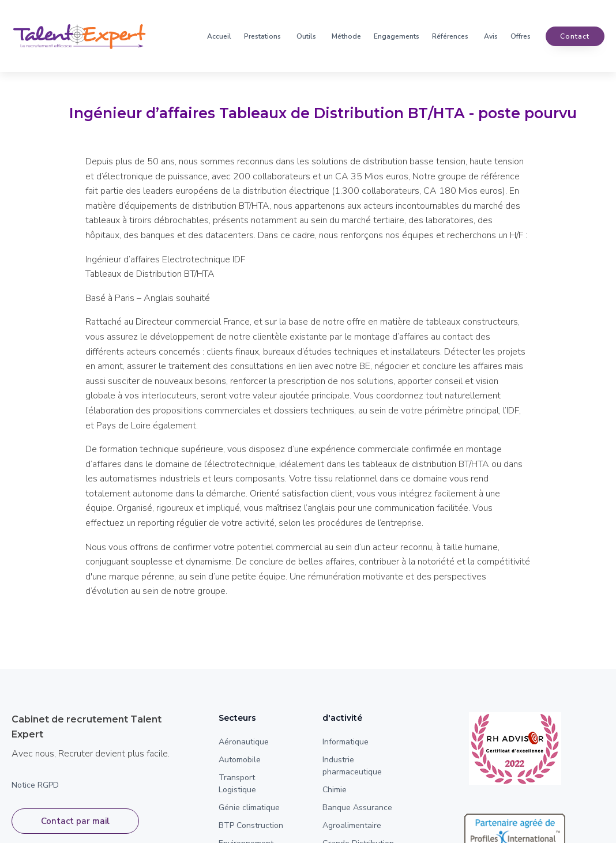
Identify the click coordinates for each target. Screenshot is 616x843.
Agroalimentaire (352, 825)
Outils (306, 36)
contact (575, 36)
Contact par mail (75, 821)
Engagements (397, 36)
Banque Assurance (357, 808)
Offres (521, 36)
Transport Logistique (237, 784)
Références (450, 36)
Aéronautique (244, 742)
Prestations (262, 36)
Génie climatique (249, 808)
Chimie (335, 790)
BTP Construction (251, 825)
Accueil (219, 36)
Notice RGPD (35, 785)
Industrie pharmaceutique (352, 766)
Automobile (240, 760)
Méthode (346, 36)
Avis (491, 36)
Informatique (345, 742)
